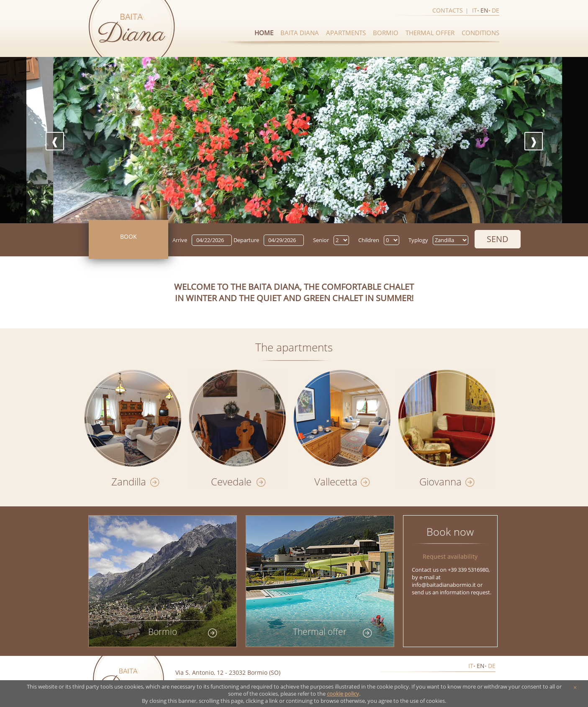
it (475, 10)
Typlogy (418, 240)
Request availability (450, 556)
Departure (246, 240)
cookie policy (343, 694)
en (484, 10)
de (496, 10)
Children (369, 240)
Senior (321, 240)
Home (264, 33)
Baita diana (300, 33)
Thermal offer (430, 33)
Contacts (448, 10)
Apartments (346, 33)
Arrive (180, 240)
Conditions (480, 33)
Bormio (386, 33)
